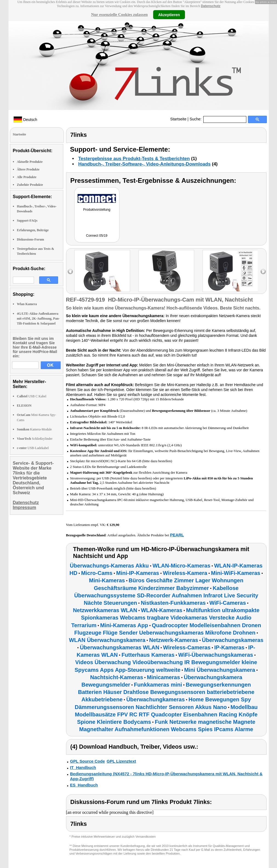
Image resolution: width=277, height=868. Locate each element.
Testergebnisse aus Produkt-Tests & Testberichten (134, 159)
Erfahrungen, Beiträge (33, 230)
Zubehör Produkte (30, 185)
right (263, 272)
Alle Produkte (27, 177)
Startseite (178, 119)
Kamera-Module (35, 429)
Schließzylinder (35, 439)
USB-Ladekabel (33, 448)
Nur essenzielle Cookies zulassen (119, 15)
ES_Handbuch (84, 785)
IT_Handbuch (83, 767)
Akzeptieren (169, 15)
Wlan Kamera (27, 304)
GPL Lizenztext (121, 761)
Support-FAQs (27, 221)
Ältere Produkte (28, 169)
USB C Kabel (32, 396)
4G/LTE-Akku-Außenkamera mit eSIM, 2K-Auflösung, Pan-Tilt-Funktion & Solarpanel (38, 319)
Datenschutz (211, 6)
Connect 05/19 (97, 236)
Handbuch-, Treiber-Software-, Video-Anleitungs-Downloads (145, 164)
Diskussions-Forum (31, 239)
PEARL (177, 535)
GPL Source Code (88, 761)
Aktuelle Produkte (30, 162)
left (70, 272)
